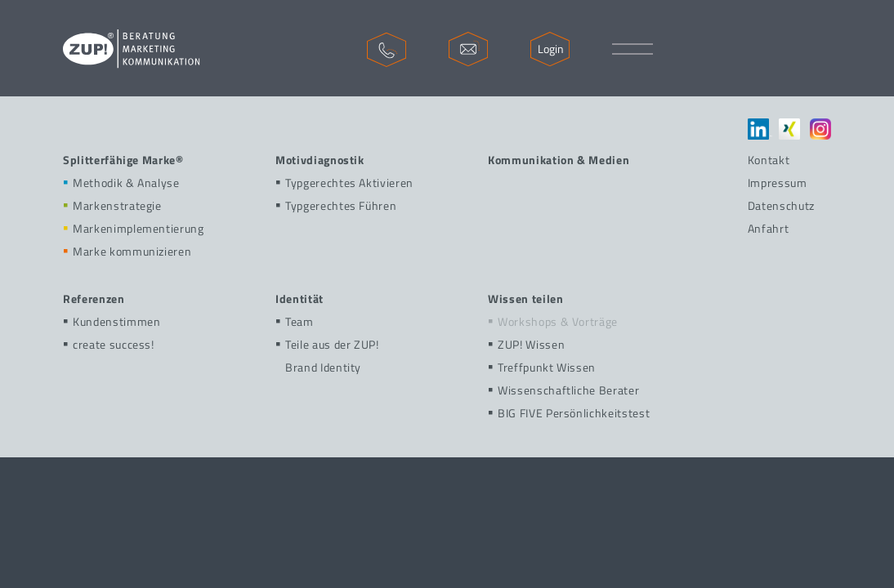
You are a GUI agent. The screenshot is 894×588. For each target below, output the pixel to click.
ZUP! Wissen (526, 344)
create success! (109, 344)
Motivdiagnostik (320, 160)
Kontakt (769, 160)
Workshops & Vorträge (553, 321)
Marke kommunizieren (127, 251)
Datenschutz (781, 205)
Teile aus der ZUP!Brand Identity (327, 356)
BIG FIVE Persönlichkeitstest (569, 413)
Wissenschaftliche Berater (563, 390)
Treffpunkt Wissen (542, 367)
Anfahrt (769, 228)
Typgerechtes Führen (336, 205)
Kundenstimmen (112, 321)
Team (295, 321)
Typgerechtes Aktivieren (344, 183)
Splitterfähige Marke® (123, 160)
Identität (299, 298)
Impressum (778, 183)
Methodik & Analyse (121, 183)
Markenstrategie (112, 205)
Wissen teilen (525, 298)
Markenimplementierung (134, 228)
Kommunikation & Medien (559, 160)
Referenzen (94, 298)
